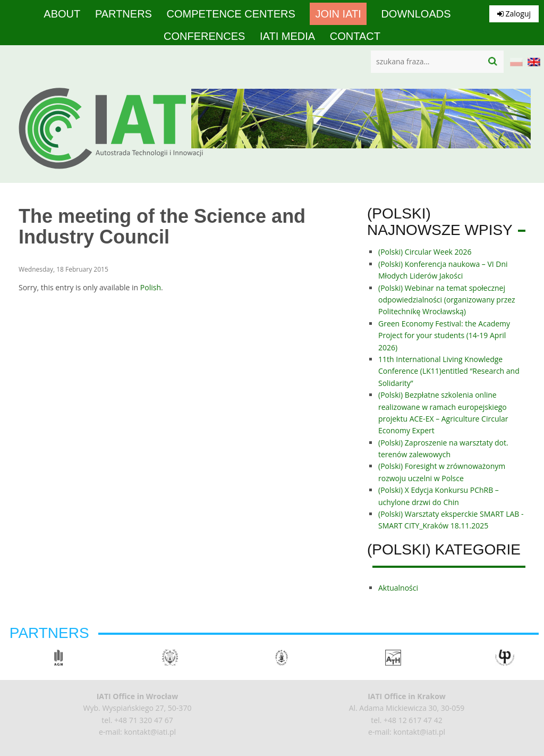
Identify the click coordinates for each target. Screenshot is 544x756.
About (62, 14)
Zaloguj (514, 14)
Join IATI (338, 14)
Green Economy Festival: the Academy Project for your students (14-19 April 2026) (444, 335)
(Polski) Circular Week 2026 (425, 252)
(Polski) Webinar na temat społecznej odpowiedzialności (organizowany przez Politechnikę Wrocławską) (447, 300)
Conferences (204, 36)
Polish (151, 287)
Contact (355, 36)
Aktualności (398, 588)
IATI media (287, 36)
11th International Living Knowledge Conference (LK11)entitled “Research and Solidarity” (449, 371)
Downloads (416, 14)
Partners (124, 14)
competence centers (231, 14)
